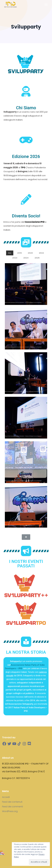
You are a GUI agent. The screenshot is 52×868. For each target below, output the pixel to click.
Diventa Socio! (26, 216)
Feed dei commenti (12, 807)
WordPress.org (10, 811)
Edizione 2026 (26, 156)
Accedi (6, 797)
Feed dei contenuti (12, 802)
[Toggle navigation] (46, 5)
